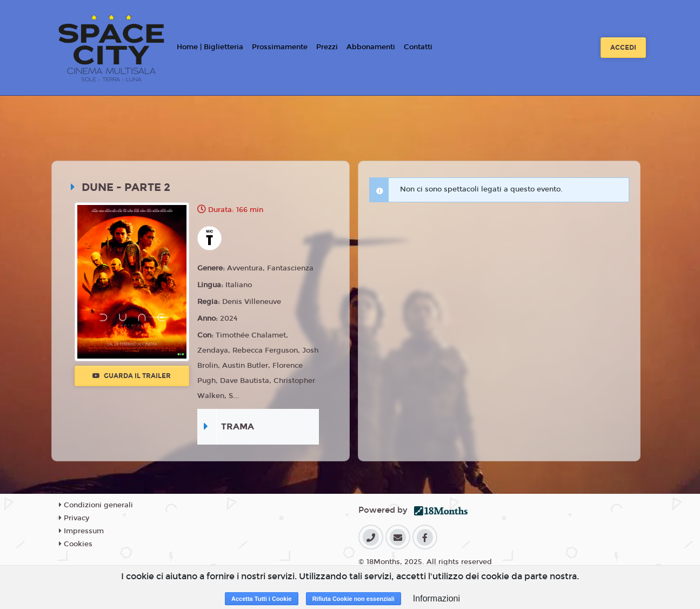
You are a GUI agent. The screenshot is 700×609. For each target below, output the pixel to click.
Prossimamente (280, 47)
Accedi (623, 48)
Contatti (418, 47)
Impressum (81, 531)
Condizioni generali (96, 505)
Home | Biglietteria (210, 47)
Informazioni (436, 598)
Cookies (76, 544)
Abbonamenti (371, 47)
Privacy (74, 518)
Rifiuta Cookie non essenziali (354, 599)
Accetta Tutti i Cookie (262, 599)
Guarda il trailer (132, 376)
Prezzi (327, 47)
